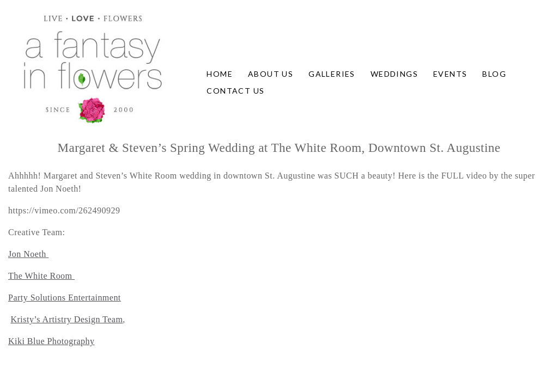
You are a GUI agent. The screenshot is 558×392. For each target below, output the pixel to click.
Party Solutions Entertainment (65, 298)
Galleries (332, 74)
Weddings (394, 74)
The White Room (41, 276)
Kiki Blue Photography (51, 341)
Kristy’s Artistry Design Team (66, 319)
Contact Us (235, 91)
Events (450, 74)
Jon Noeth (28, 254)
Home (220, 74)
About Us (271, 74)
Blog (494, 74)
